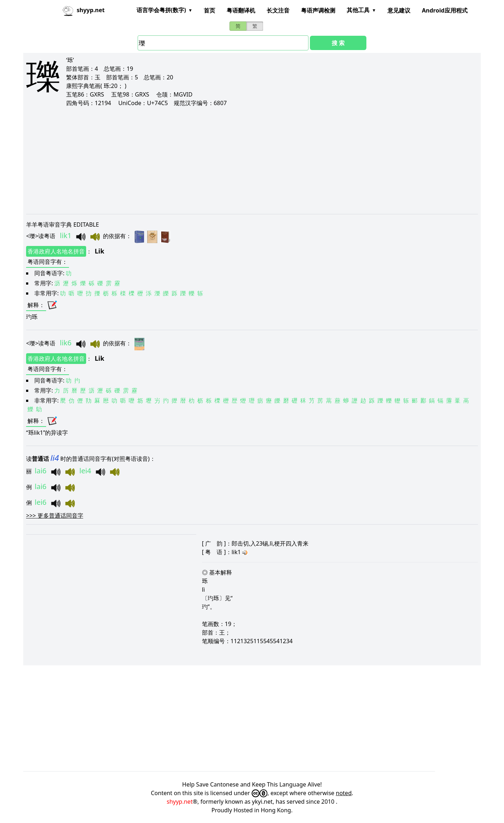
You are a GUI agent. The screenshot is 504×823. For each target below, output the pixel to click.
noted (344, 793)
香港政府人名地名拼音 (56, 251)
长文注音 (278, 10)
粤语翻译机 (241, 10)
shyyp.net (180, 802)
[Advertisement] (241, 160)
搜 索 (338, 43)
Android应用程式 (444, 10)
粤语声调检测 (318, 10)
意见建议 (399, 10)
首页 (209, 10)
